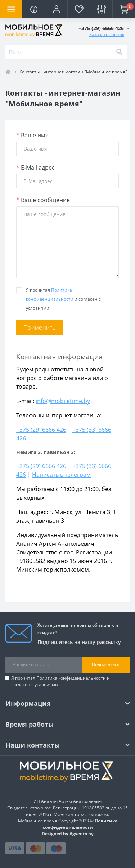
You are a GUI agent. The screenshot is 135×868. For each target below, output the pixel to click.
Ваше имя (32, 135)
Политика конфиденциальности (71, 678)
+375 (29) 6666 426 (41, 430)
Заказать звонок (107, 34)
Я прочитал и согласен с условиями (60, 681)
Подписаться (106, 664)
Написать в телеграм (61, 475)
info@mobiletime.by (63, 401)
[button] (56, 9)
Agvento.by (82, 834)
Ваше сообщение (43, 200)
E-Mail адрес (35, 168)
